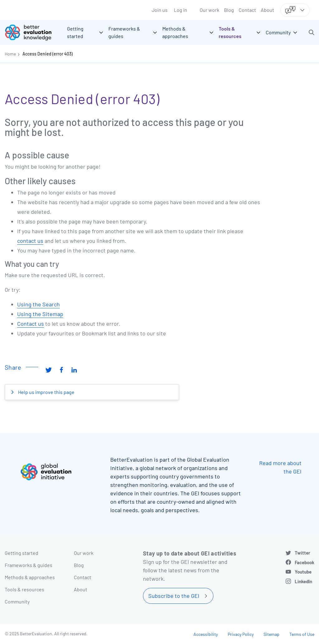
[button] (312, 32)
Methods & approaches (30, 577)
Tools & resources (24, 589)
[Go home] (33, 32)
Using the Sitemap (40, 314)
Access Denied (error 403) (48, 54)
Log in (181, 10)
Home (10, 54)
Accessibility (206, 634)
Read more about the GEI (280, 467)
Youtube (303, 572)
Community (17, 601)
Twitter (302, 553)
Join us (160, 10)
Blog (229, 10)
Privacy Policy (241, 634)
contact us (30, 241)
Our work (209, 10)
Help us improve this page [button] (46, 392)
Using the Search (38, 304)
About (267, 10)
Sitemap (271, 634)
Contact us (31, 324)
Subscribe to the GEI (174, 596)
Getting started (21, 553)
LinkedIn (303, 581)
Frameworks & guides (29, 565)
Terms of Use (302, 634)
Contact (247, 10)
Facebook (305, 562)
